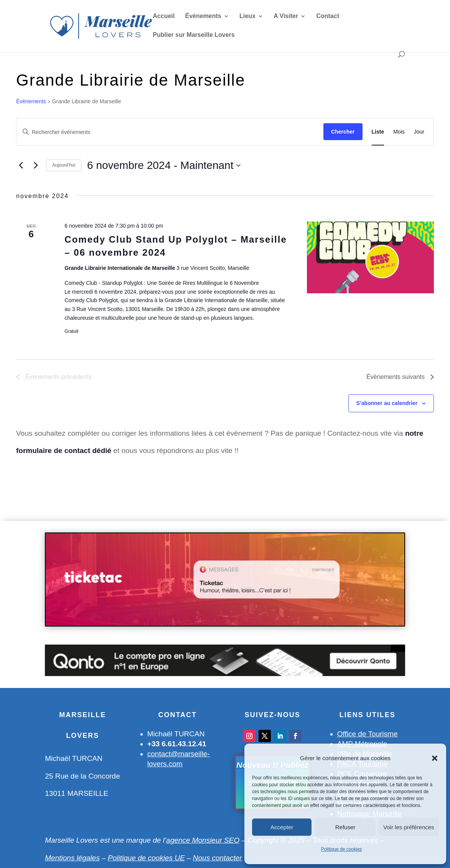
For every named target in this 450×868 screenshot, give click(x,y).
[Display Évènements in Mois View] (399, 132)
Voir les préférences (409, 827)
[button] (435, 758)
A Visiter (286, 16)
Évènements (203, 16)
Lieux (247, 16)
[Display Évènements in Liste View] (378, 132)
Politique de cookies (342, 849)
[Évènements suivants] (36, 165)
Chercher (343, 132)
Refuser (345, 827)
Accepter (282, 827)
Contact (328, 16)
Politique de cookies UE (146, 858)
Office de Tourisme (368, 734)
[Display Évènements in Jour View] (419, 132)
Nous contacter (218, 858)
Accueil (164, 16)
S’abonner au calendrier (387, 403)
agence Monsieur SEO (203, 840)
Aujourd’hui (64, 165)
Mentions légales (72, 858)
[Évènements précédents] (21, 165)
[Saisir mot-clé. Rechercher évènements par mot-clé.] (170, 132)
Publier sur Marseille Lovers (194, 35)
